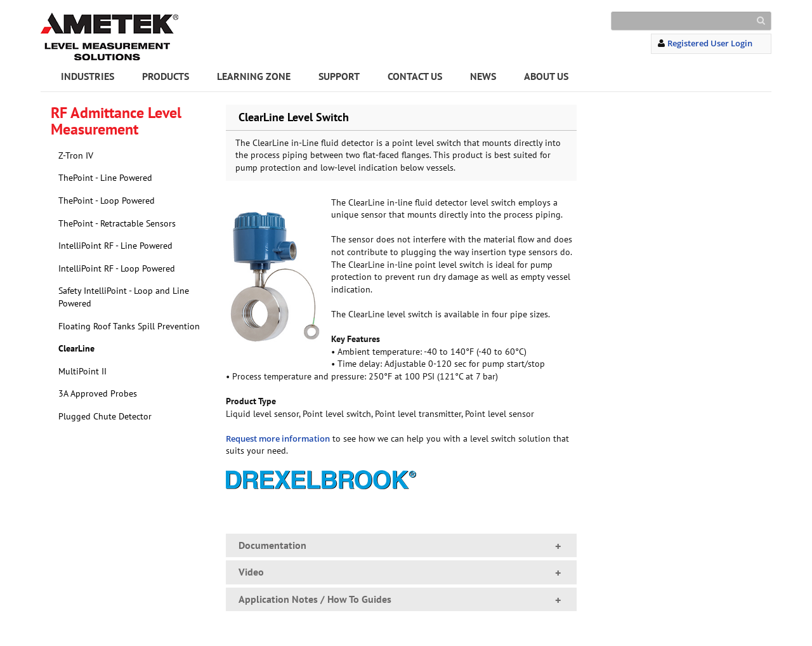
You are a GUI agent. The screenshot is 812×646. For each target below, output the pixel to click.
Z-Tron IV (76, 155)
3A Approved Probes (98, 393)
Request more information (278, 438)
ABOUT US (546, 76)
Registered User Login (710, 43)
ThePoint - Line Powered (105, 178)
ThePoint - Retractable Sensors (117, 223)
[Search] (691, 21)
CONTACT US (415, 76)
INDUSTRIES (88, 76)
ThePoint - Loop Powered (107, 201)
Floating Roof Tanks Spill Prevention (129, 326)
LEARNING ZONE (254, 76)
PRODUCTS (166, 76)
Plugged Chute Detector (105, 416)
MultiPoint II (82, 371)
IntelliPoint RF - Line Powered (115, 246)
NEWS (483, 76)
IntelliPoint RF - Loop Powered (117, 268)
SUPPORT (339, 76)
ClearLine (76, 348)
